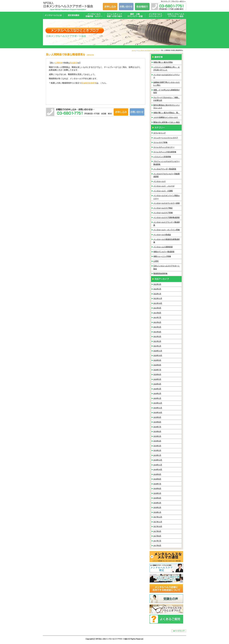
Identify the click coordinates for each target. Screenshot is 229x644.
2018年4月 (157, 498)
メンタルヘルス (159, 181)
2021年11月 (158, 298)
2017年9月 (157, 531)
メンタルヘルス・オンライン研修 (166, 230)
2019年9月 (157, 417)
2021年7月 (157, 317)
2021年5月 (157, 327)
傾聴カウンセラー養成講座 (164, 252)
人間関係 (58, 63)
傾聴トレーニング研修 (162, 256)
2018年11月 (158, 465)
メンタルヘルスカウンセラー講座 (166, 203)
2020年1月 (157, 398)
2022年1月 (157, 294)
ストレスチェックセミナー (164, 147)
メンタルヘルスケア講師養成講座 (166, 217)
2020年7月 (157, 370)
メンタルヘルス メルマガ (164, 186)
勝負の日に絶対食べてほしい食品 (166, 122)
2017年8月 (157, 536)
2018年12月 (158, 460)
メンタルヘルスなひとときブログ (149, 50)
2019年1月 (157, 455)
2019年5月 (157, 436)
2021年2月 (157, 341)
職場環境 (74, 63)
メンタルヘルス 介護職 (163, 191)
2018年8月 (157, 479)
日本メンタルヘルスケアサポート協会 (176, 15)
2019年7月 (157, 427)
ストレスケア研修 (160, 142)
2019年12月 (158, 403)
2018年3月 (157, 503)
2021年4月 (157, 332)
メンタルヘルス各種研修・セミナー (94, 15)
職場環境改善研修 (89, 83)
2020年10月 (158, 355)
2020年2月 (157, 393)
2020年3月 (157, 389)
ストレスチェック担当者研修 (165, 152)
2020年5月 (157, 379)
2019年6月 (157, 431)
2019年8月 (157, 422)
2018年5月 (157, 493)
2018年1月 (157, 512)
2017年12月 (158, 517)
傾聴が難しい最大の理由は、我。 (166, 113)
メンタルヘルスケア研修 (163, 213)
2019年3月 (157, 446)
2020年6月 (157, 374)
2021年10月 (158, 303)
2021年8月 (157, 313)
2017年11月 (158, 522)
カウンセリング (159, 133)
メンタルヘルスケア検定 (163, 208)
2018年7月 (157, 484)
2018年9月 (157, 474)
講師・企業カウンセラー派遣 (135, 15)
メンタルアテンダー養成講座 (165, 169)
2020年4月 (157, 384)
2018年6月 (157, 488)
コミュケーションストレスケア (166, 138)
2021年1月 (157, 346)
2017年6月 (157, 545)
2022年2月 (157, 289)
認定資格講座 (74, 15)
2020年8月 (157, 365)
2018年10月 (158, 469)
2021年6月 (157, 322)
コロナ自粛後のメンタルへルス (166, 117)
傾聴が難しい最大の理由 (163, 62)
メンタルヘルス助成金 (162, 235)
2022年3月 (157, 284)
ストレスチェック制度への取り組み (114, 15)
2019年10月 (158, 412)
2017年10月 (158, 526)
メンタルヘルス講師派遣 (163, 247)
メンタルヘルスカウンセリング (155, 15)
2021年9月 (157, 308)
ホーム (134, 50)
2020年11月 (158, 351)
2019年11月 (158, 408)
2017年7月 (157, 541)
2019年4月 (157, 441)
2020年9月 (157, 360)
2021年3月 (157, 336)
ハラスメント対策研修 (162, 157)
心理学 (156, 261)
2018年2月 (157, 507)
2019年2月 (157, 450)
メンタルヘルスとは (53, 15)
